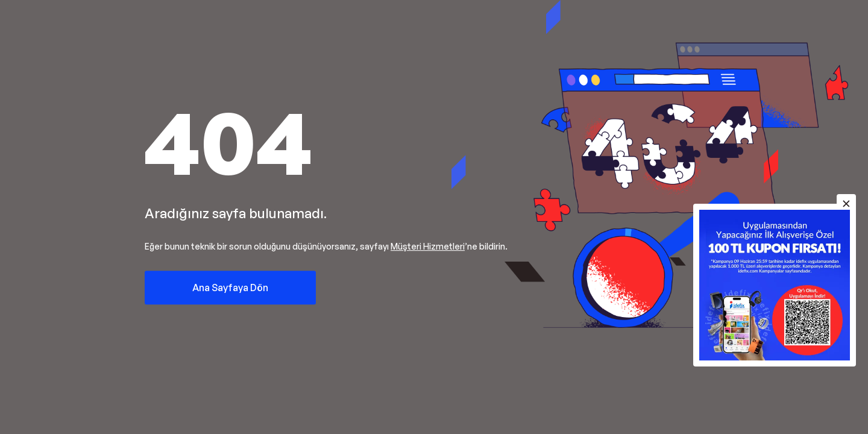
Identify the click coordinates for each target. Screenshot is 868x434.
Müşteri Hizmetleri (428, 246)
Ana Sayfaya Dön (230, 288)
